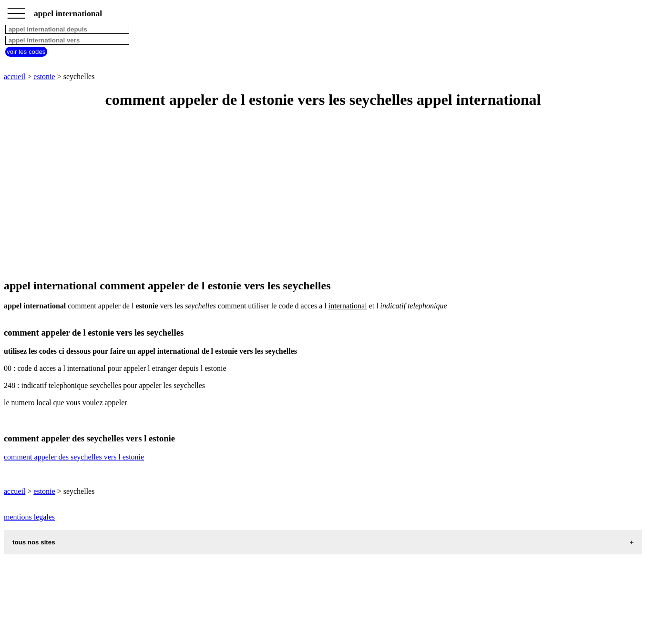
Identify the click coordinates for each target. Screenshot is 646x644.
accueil (15, 77)
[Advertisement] (290, 194)
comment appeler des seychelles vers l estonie (74, 457)
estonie (44, 77)
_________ (16, 10)
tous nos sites (34, 542)
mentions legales (29, 517)
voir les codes (26, 52)
